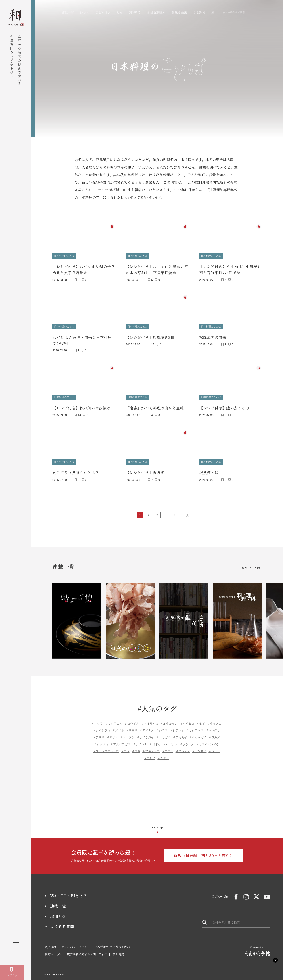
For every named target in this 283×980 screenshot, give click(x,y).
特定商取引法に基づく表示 (113, 943)
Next (258, 564)
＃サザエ (112, 734)
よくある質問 (62, 923)
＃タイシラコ (101, 727)
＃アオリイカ (150, 720)
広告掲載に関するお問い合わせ (87, 950)
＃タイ (201, 720)
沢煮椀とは (209, 469)
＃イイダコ (187, 720)
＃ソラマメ (187, 741)
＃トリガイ (163, 734)
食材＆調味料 (156, 12)
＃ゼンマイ (199, 748)
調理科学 (135, 12)
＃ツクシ (163, 754)
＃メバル (118, 727)
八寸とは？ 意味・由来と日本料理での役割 (82, 338)
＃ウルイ (150, 754)
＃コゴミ (168, 748)
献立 (120, 12)
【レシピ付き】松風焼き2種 (150, 335)
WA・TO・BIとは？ (69, 892)
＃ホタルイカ (169, 720)
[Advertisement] (157, 790)
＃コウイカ (132, 720)
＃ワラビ (214, 748)
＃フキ (136, 748)
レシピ (85, 12)
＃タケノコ (101, 741)
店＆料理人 (103, 12)
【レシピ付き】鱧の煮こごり (224, 405)
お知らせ (58, 912)
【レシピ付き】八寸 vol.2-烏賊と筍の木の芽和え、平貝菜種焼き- (157, 268)
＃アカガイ (180, 734)
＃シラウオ (177, 727)
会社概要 (118, 950)
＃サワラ (97, 720)
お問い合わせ (53, 950)
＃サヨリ (132, 727)
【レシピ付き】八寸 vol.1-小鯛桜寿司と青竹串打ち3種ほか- (230, 268)
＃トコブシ (127, 734)
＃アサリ (99, 734)
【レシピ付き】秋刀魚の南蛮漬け (81, 405)
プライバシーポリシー (76, 943)
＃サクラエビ (114, 720)
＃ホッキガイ (198, 734)
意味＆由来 (179, 12)
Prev (242, 564)
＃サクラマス (195, 727)
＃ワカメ (214, 734)
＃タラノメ (183, 748)
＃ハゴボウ (170, 741)
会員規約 (50, 943)
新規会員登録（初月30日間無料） (204, 852)
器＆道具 (199, 12)
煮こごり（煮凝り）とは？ (76, 469)
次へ (188, 511)
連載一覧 (68, 12)
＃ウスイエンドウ (207, 741)
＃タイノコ (214, 720)
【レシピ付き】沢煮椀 (145, 469)
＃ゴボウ (155, 741)
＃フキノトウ (151, 748)
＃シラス (162, 727)
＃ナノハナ (140, 741)
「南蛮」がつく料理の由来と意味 (155, 405)
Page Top (157, 824)
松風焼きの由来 (213, 335)
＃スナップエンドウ (106, 748)
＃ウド (125, 748)
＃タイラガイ (145, 734)
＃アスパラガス (120, 741)
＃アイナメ (147, 727)
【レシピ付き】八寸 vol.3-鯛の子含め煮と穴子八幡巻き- (84, 268)
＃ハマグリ (213, 727)
